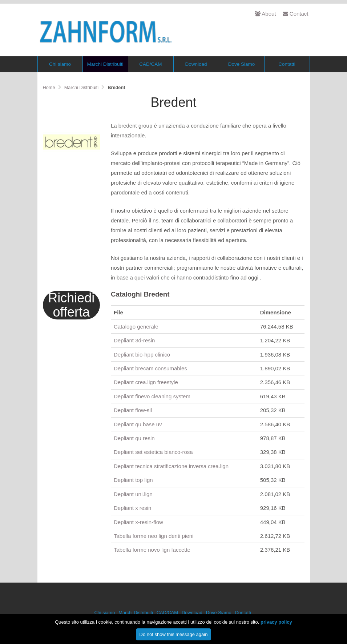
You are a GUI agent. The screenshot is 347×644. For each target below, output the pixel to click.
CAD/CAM (150, 64)
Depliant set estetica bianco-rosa (153, 452)
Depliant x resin (132, 508)
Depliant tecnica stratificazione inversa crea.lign (171, 466)
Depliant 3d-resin (134, 340)
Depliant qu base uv (138, 424)
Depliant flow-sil (133, 410)
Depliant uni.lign (133, 494)
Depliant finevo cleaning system (152, 396)
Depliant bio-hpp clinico (142, 355)
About (265, 14)
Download (196, 64)
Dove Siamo (242, 64)
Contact (296, 14)
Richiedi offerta (71, 305)
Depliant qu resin (134, 438)
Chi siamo (60, 64)
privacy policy (276, 626)
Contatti (287, 64)
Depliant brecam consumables (150, 368)
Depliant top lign (133, 480)
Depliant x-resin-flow (138, 522)
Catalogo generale (136, 327)
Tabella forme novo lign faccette (152, 550)
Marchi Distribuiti (105, 64)
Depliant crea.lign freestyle (146, 382)
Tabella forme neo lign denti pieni (154, 536)
